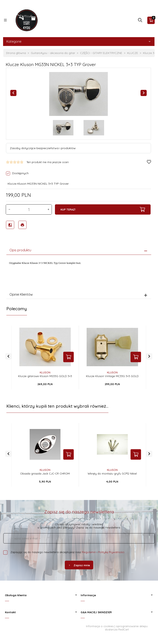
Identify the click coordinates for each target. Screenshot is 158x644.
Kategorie (79, 41)
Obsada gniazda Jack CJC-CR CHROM (45, 474)
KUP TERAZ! (103, 209)
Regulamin (89, 552)
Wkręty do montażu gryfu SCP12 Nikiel (112, 474)
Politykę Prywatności (111, 552)
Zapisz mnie (79, 565)
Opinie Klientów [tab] (21, 294)
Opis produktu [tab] (20, 250)
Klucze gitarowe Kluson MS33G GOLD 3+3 (45, 376)
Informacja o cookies (100, 626)
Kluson (45, 372)
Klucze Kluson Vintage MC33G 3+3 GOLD (112, 376)
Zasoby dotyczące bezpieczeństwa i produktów (43, 148)
